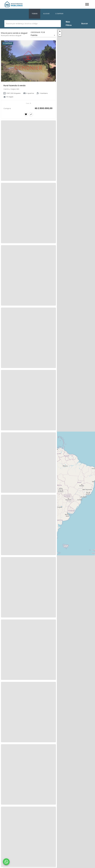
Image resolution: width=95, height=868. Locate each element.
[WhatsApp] (6, 862)
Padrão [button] (34, 35)
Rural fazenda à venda (14, 86)
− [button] (60, 35)
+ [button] (60, 31)
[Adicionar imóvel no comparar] (31, 114)
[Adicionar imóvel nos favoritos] (26, 114)
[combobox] (33, 24)
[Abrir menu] (87, 4)
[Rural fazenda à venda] (28, 61)
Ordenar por (38, 32)
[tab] (35, 14)
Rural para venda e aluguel (11, 35)
